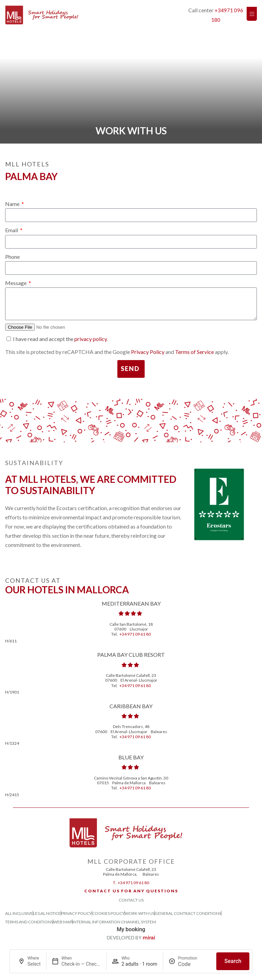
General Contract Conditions (188, 913)
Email (12, 230)
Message (16, 283)
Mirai (149, 938)
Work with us (140, 913)
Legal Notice (47, 913)
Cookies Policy (108, 913)
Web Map (63, 922)
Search (233, 961)
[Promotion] (194, 964)
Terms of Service (194, 352)
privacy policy (91, 339)
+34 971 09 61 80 (135, 634)
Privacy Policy (148, 352)
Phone (12, 257)
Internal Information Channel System (114, 922)
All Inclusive (19, 913)
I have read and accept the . (60, 339)
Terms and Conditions (29, 922)
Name (13, 204)
